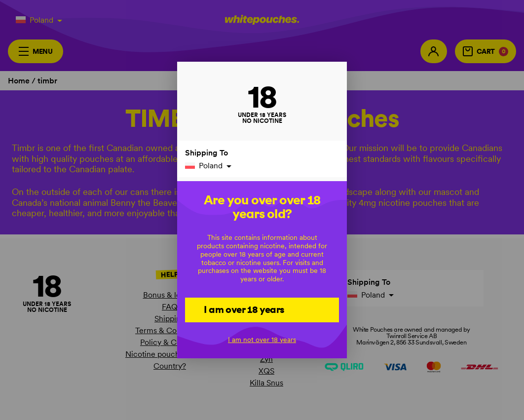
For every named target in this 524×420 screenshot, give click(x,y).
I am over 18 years (244, 309)
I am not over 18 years (262, 340)
